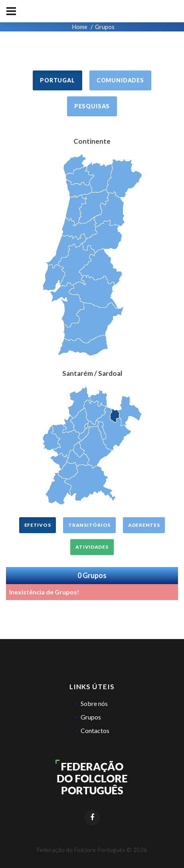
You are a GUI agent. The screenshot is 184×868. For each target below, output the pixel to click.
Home (80, 27)
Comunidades (120, 80)
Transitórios (89, 525)
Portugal (57, 80)
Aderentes (144, 525)
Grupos (91, 717)
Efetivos (38, 525)
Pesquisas (92, 106)
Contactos (95, 730)
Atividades (92, 547)
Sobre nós (94, 703)
